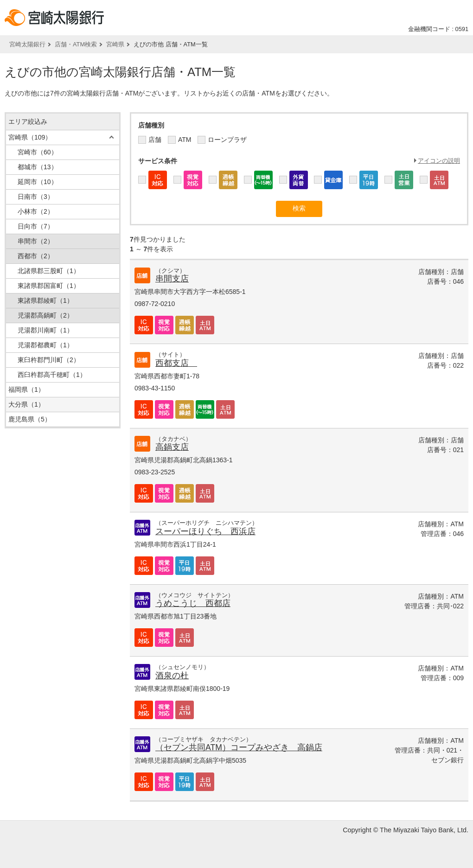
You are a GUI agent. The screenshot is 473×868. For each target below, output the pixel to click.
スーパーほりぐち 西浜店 (205, 531)
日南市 (36, 197)
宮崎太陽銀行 (27, 44)
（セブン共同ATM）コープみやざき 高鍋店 (239, 747)
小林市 (36, 211)
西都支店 (176, 363)
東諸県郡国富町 (49, 286)
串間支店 (172, 279)
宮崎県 (115, 44)
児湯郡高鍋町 (45, 315)
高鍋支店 (172, 447)
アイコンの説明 (439, 161)
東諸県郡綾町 (45, 300)
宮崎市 (38, 152)
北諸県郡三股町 (49, 271)
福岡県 (26, 389)
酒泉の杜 (172, 676)
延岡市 (38, 182)
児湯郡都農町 (45, 345)
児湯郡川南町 (45, 330)
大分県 (26, 404)
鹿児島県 (30, 419)
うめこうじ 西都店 (193, 603)
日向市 (36, 226)
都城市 (38, 167)
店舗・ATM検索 (76, 44)
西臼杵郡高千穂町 (52, 375)
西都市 (36, 256)
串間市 (36, 241)
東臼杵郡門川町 (49, 360)
